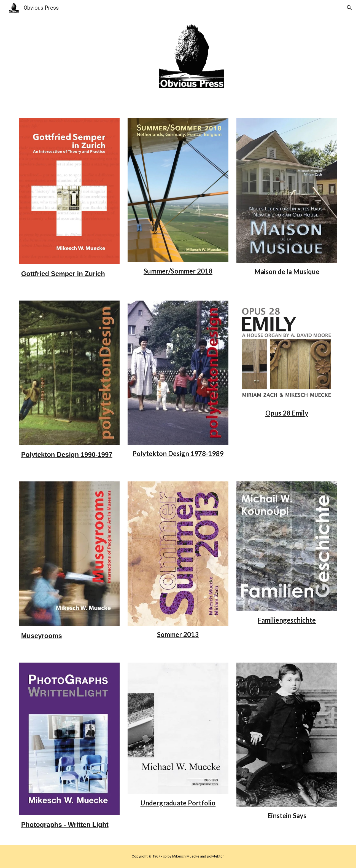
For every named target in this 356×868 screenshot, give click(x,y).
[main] (69, 276)
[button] (349, 8)
